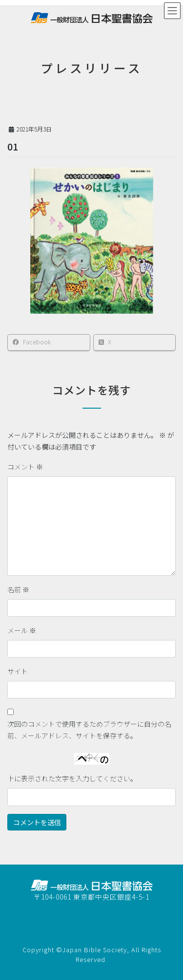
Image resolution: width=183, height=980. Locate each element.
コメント (25, 467)
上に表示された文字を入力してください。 (72, 778)
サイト (18, 671)
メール (22, 630)
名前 (18, 589)
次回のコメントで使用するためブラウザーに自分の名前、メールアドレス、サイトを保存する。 (89, 730)
